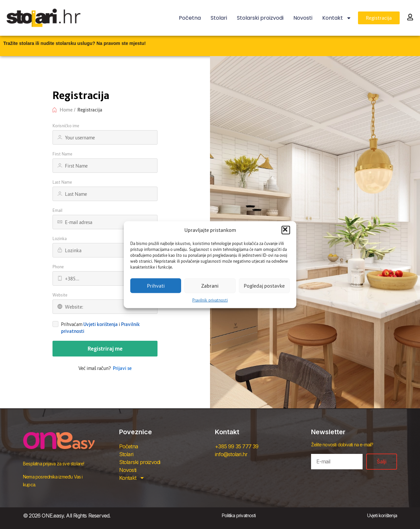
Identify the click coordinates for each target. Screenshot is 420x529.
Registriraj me (105, 349)
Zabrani (210, 286)
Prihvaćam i (100, 328)
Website (60, 295)
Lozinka (60, 239)
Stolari (219, 18)
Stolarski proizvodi (260, 18)
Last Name (62, 182)
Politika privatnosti (239, 515)
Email (57, 210)
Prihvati (156, 286)
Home (66, 110)
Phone (58, 267)
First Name (62, 154)
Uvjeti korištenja (101, 324)
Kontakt (337, 18)
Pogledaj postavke (264, 286)
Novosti (303, 18)
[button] (286, 230)
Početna (190, 18)
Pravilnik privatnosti (210, 300)
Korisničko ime (66, 126)
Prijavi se (122, 368)
